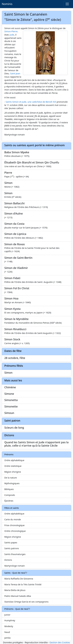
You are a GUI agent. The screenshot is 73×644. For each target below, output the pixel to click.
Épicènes (9, 501)
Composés (10, 495)
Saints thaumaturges (15, 554)
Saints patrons (12, 548)
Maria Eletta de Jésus (15, 590)
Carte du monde (13, 519)
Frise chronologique (14, 525)
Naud (7, 632)
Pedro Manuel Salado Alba (18, 596)
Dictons (8, 560)
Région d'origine (13, 472)
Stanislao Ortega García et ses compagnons (26, 602)
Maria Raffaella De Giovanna (19, 579)
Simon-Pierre (11, 31)
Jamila (7, 638)
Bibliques (9, 489)
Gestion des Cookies (60, 642)
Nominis (7, 4)
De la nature (11, 478)
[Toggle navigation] (67, 4)
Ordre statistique (13, 466)
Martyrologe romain (15, 566)
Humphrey (10, 620)
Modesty (9, 626)
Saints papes (11, 543)
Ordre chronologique (15, 531)
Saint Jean (15, 73)
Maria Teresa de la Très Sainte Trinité (23, 584)
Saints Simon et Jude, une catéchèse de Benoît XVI (31, 102)
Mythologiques (12, 483)
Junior (7, 615)
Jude (12, 35)
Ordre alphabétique (14, 460)
